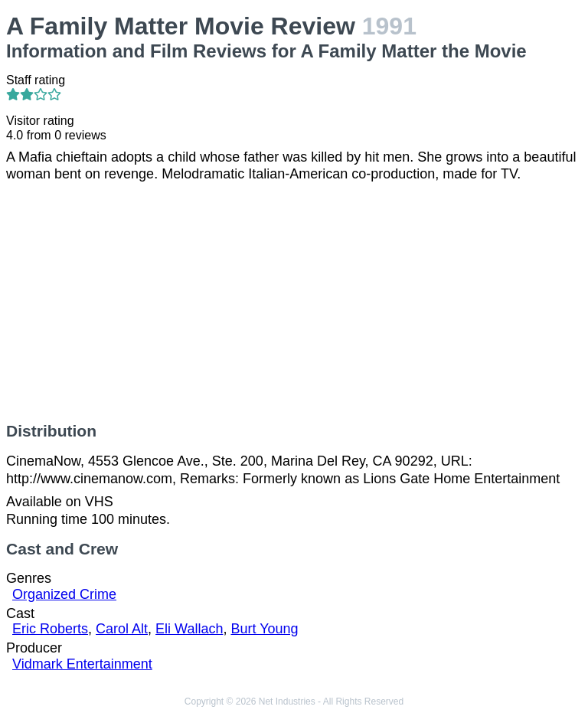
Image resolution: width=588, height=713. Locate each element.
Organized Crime (64, 594)
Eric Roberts (50, 629)
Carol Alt (122, 629)
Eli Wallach (189, 629)
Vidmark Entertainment (82, 664)
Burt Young (264, 629)
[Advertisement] (294, 303)
